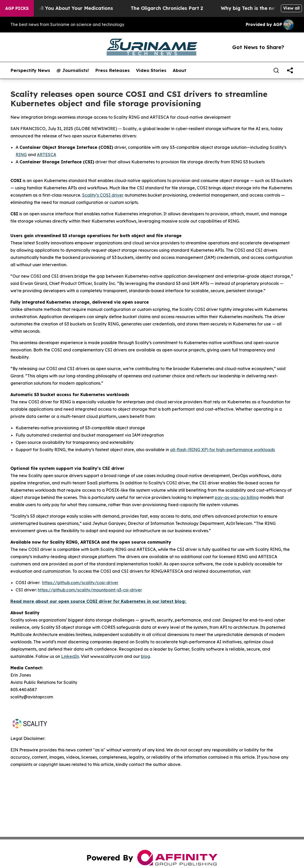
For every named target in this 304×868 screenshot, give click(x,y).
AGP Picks (17, 8)
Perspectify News (30, 70)
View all (291, 8)
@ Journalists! (73, 70)
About (179, 70)
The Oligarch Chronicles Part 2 (174, 8)
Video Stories (151, 70)
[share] (290, 70)
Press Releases (112, 70)
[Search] (276, 70)
